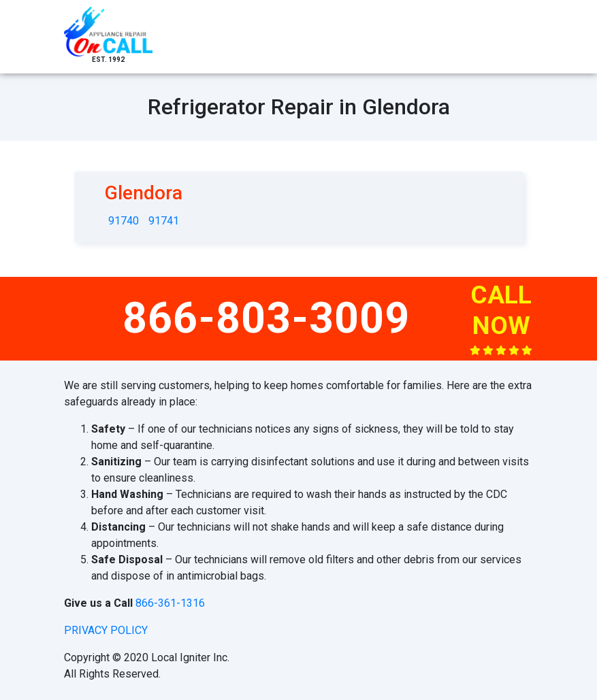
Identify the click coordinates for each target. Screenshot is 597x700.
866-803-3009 (266, 318)
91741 (164, 221)
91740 (124, 221)
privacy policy (106, 630)
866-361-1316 (170, 603)
